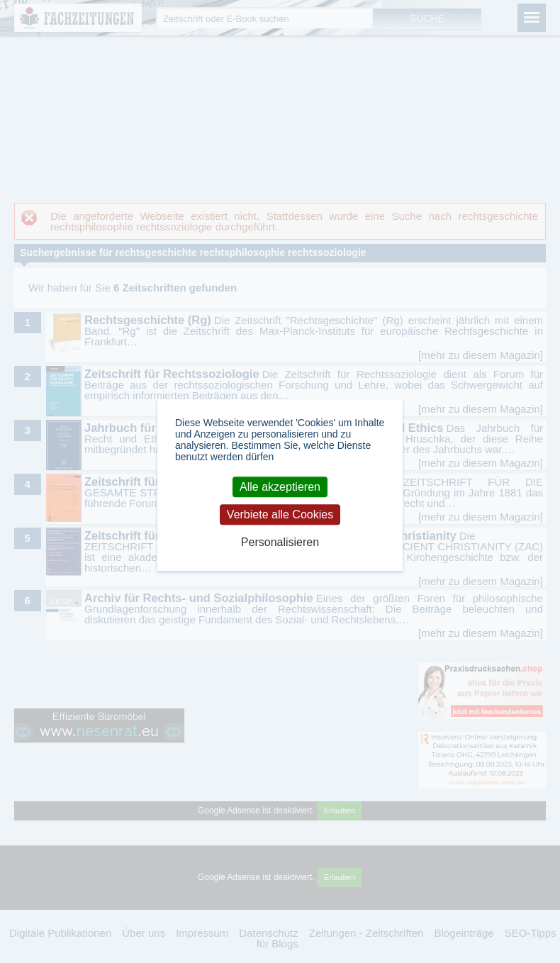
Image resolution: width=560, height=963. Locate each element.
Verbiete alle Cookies (280, 514)
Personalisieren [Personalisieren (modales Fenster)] (280, 543)
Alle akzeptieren (280, 487)
